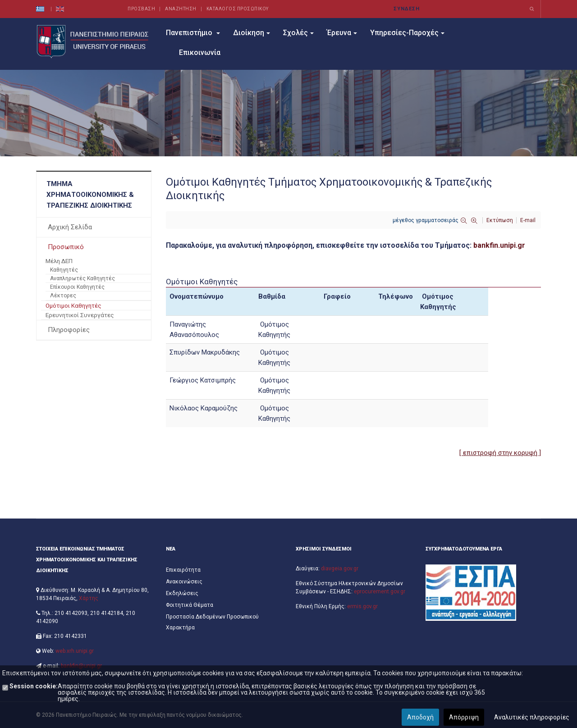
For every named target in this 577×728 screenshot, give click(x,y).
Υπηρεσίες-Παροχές (407, 33)
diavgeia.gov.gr (340, 569)
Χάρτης (89, 598)
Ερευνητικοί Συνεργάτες (80, 315)
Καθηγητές (64, 270)
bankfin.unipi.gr (499, 245)
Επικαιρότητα (183, 570)
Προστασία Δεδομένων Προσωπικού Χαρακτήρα (212, 622)
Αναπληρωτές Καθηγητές (82, 278)
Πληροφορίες (69, 330)
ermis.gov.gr (362, 606)
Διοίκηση (252, 33)
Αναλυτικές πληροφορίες (532, 717)
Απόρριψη (464, 717)
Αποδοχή (420, 717)
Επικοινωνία (200, 52)
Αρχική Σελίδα (70, 227)
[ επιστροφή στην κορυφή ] (500, 453)
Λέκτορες (63, 296)
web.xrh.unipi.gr (75, 651)
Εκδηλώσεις (182, 593)
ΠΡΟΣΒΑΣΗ (141, 9)
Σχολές (298, 33)
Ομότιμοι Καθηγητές (73, 305)
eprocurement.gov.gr (380, 591)
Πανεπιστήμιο (193, 33)
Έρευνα (342, 33)
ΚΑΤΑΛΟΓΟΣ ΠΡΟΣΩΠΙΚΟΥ (238, 9)
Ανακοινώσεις (184, 582)
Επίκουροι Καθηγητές (77, 287)
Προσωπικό (66, 247)
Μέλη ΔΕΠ (59, 261)
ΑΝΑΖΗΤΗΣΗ (181, 9)
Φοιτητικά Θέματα (190, 605)
